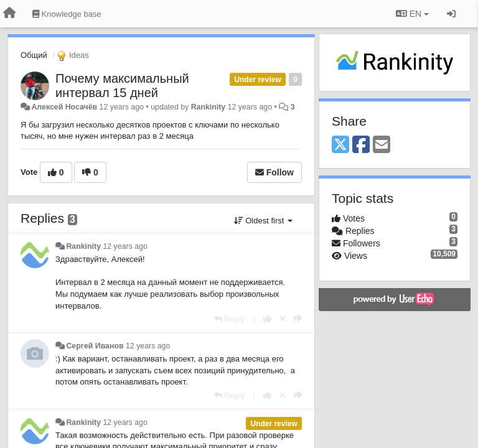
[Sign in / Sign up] (451, 14)
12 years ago (125, 246)
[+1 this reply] (267, 319)
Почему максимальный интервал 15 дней (122, 86)
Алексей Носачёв (64, 107)
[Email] (382, 145)
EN (412, 14)
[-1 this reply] (298, 319)
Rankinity (209, 107)
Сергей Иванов (95, 346)
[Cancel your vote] (283, 319)
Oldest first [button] (263, 221)
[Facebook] (361, 145)
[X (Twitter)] (340, 145)
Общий (34, 55)
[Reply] (230, 319)
